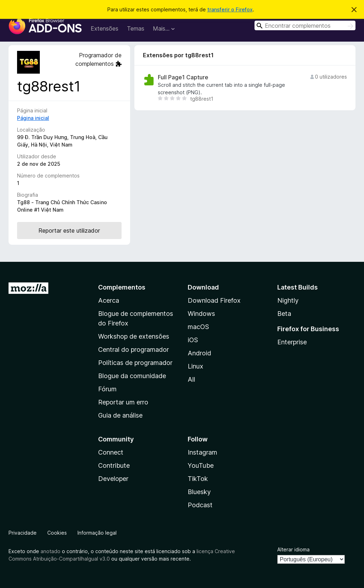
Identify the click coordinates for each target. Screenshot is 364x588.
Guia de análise (120, 415)
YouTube (201, 465)
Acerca (109, 300)
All (191, 379)
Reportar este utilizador (69, 231)
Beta (284, 314)
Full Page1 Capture (183, 77)
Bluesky (199, 492)
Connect (111, 452)
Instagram (202, 452)
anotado (50, 551)
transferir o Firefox (230, 9)
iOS (193, 340)
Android (199, 353)
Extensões (105, 28)
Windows (201, 314)
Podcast (200, 505)
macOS (198, 327)
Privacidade (23, 533)
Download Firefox (214, 300)
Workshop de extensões (134, 336)
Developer (113, 479)
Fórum (107, 389)
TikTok (198, 479)
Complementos (122, 287)
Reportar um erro (123, 402)
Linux (196, 366)
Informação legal (97, 533)
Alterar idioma (293, 549)
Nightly (288, 300)
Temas (136, 28)
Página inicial (33, 118)
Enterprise (292, 342)
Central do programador (133, 349)
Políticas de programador (135, 363)
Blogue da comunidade (132, 376)
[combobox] (305, 25)
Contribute (114, 465)
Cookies (57, 533)
